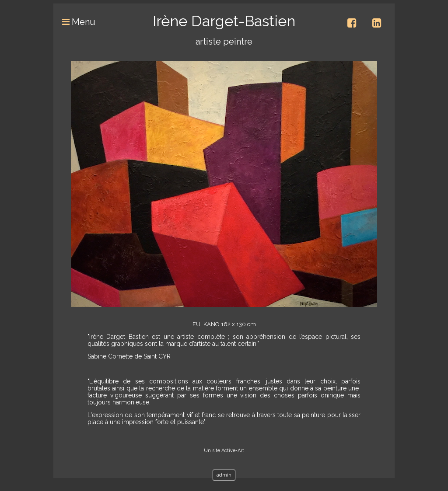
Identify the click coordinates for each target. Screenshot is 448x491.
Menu (74, 22)
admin (224, 475)
